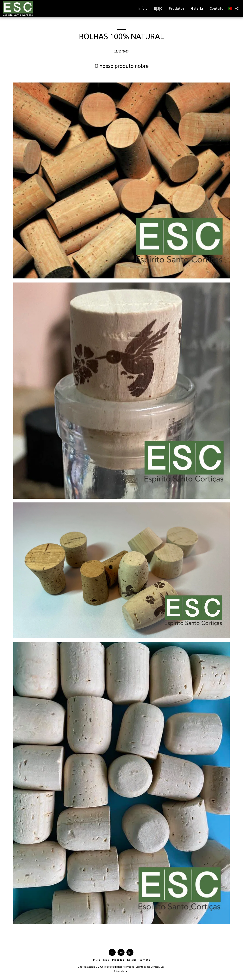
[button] (237, 8)
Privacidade (120, 971)
